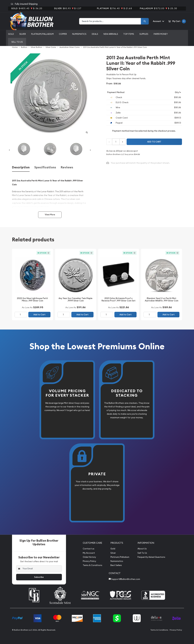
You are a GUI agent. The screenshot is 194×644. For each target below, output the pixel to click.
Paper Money (161, 34)
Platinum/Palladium (42, 34)
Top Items (129, 34)
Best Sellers (116, 565)
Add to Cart (39, 315)
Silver (23, 34)
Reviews (67, 167)
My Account (89, 553)
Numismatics (79, 34)
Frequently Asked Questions (151, 557)
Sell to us (17, 42)
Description (21, 167)
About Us (142, 549)
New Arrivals (111, 34)
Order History (89, 557)
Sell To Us (142, 553)
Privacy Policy (89, 561)
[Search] (145, 21)
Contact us (89, 549)
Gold (11, 34)
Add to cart (154, 142)
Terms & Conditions (92, 565)
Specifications (45, 167)
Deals (95, 34)
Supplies (144, 34)
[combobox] (110, 21)
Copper (63, 34)
